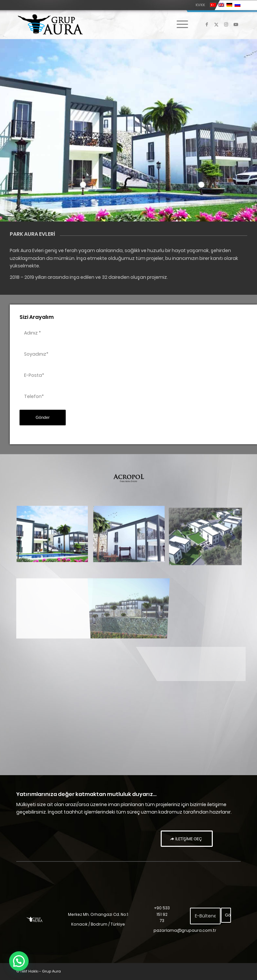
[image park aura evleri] (55, 537)
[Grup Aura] (50, 24)
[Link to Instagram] (226, 24)
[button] (17, 962)
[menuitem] (199, 5)
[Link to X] (216, 24)
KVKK (200, 5)
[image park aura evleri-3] (55, 599)
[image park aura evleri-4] (208, 537)
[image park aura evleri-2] (131, 537)
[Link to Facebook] (207, 24)
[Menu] (179, 24)
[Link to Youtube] (236, 24)
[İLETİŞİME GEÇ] (187, 839)
